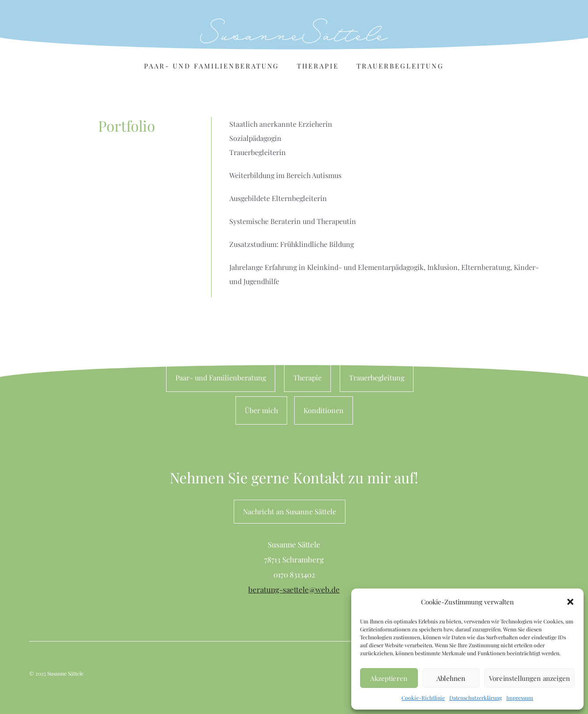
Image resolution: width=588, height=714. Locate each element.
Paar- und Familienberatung (212, 66)
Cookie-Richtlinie (423, 698)
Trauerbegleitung (400, 66)
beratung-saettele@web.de (294, 589)
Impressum (520, 698)
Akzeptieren (389, 678)
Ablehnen (451, 678)
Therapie (318, 66)
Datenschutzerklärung (476, 698)
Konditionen (324, 410)
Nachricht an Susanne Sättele (290, 511)
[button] (570, 602)
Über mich (261, 410)
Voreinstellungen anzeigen (529, 678)
